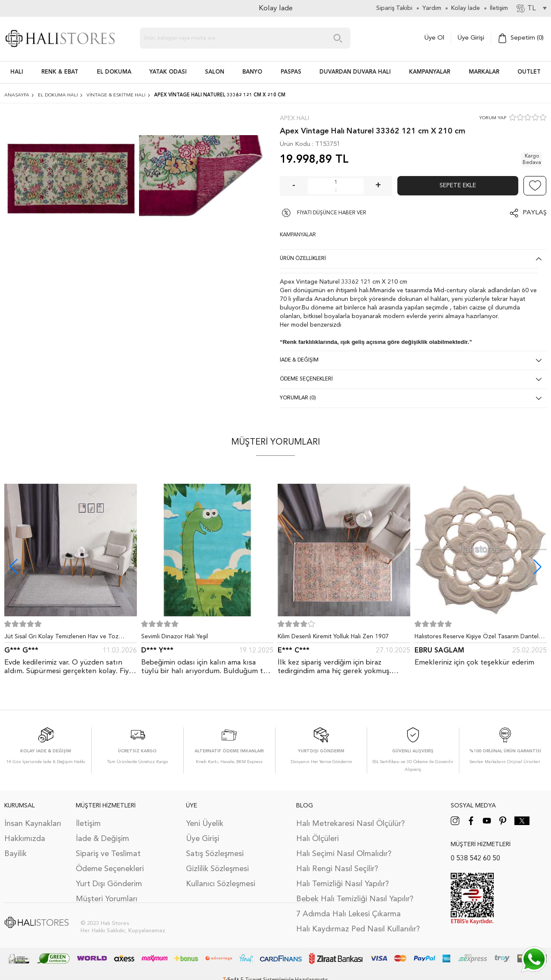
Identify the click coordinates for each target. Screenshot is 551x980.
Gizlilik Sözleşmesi (217, 869)
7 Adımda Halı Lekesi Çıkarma (348, 914)
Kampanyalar (430, 72)
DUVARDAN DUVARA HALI (355, 72)
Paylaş (535, 213)
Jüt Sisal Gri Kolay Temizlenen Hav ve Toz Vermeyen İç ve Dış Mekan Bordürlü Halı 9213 (67, 638)
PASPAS (291, 72)
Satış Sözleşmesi (215, 854)
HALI (17, 72)
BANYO (252, 72)
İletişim (88, 824)
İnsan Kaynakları (33, 824)
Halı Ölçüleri (317, 839)
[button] (537, 567)
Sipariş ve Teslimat (108, 854)
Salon (215, 72)
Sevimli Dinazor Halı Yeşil (175, 637)
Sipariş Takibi (394, 8)
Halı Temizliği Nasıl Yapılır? (342, 884)
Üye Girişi (471, 38)
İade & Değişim (102, 839)
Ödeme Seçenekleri (110, 869)
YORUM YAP (493, 118)
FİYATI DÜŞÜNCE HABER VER (332, 213)
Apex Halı (294, 118)
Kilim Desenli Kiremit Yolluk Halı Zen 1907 (333, 637)
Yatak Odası (168, 72)
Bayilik (15, 854)
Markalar (484, 72)
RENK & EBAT (60, 72)
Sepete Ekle (458, 185)
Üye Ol (434, 38)
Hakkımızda (25, 839)
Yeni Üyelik (205, 824)
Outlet (529, 72)
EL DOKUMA (114, 72)
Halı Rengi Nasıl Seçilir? (337, 869)
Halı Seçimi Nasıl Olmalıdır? (344, 854)
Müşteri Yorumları (107, 899)
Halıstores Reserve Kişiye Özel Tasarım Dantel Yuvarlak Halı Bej (477, 638)
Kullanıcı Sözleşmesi (221, 884)
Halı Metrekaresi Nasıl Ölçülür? (350, 824)
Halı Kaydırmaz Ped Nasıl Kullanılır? (358, 929)
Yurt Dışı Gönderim (109, 884)
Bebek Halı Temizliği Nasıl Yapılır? (355, 899)
